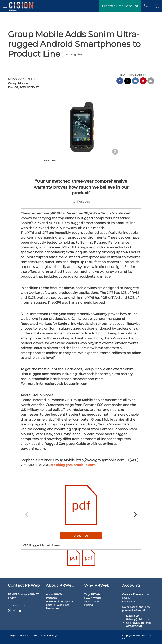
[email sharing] (151, 81)
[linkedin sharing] (135, 81)
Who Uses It (92, 601)
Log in (126, 598)
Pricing (89, 605)
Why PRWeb (92, 594)
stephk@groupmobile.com (73, 465)
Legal (13, 636)
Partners (51, 598)
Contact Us (16, 606)
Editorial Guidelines (58, 605)
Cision (144, 636)
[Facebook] (14, 610)
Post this (81, 202)
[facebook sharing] (120, 81)
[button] (157, 6)
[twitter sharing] (128, 81)
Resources (52, 608)
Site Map (24, 636)
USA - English (73, 54)
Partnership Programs (60, 601)
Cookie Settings (49, 636)
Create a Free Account (136, 594)
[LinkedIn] (19, 610)
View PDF (81, 536)
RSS (35, 636)
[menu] (5, 6)
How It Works (92, 598)
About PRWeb (55, 594)
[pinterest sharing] (143, 81)
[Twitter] (10, 610)
